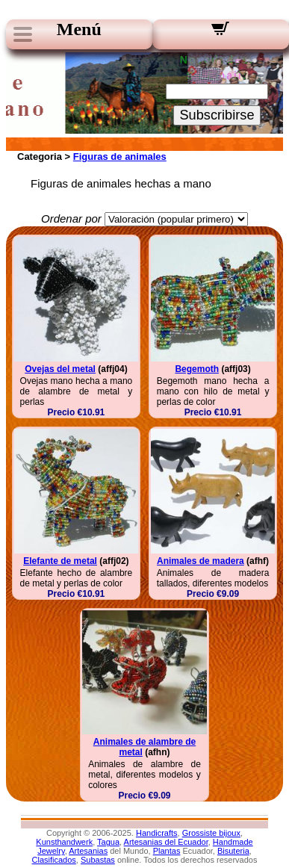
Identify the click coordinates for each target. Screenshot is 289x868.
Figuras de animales (120, 156)
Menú (79, 29)
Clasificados (54, 860)
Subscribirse (217, 115)
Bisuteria (233, 851)
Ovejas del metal (60, 369)
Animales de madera (201, 561)
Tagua (108, 842)
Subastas (98, 860)
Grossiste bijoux (211, 833)
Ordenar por (71, 218)
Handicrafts (157, 833)
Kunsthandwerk (64, 842)
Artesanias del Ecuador (166, 842)
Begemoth (197, 369)
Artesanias (88, 851)
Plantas (167, 851)
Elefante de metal (60, 561)
